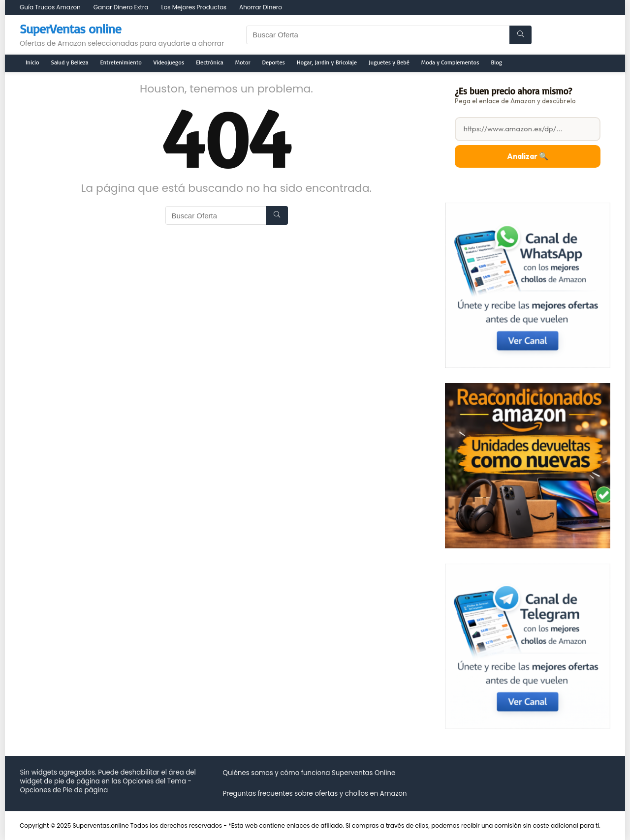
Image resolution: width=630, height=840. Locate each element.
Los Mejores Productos (194, 7)
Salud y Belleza (70, 62)
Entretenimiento (121, 62)
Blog (497, 62)
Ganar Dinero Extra (121, 7)
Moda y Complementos (450, 62)
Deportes (274, 62)
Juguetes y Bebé (389, 62)
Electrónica (210, 62)
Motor (243, 62)
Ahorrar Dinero (261, 7)
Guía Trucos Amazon (50, 7)
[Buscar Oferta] (520, 35)
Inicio (32, 62)
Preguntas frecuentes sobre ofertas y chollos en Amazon (315, 794)
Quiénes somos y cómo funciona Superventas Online (309, 773)
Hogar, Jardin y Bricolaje (327, 62)
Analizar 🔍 (528, 156)
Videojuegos (169, 62)
